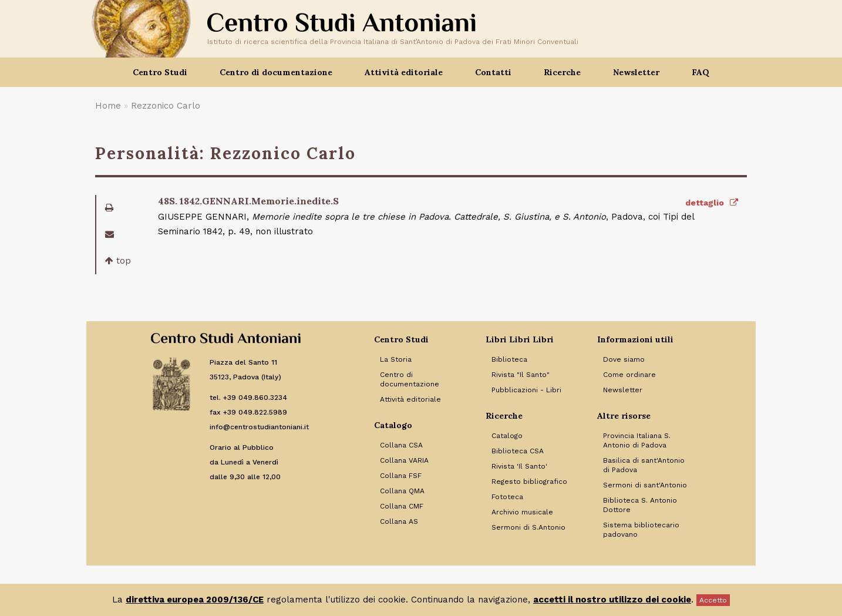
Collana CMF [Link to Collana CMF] (402, 506)
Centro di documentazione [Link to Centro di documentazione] (410, 379)
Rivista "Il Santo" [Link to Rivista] (521, 375)
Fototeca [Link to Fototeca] (507, 497)
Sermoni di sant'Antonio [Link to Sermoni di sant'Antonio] (645, 485)
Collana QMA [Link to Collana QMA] (402, 491)
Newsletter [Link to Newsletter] (623, 390)
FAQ (700, 72)
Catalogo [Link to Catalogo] (507, 436)
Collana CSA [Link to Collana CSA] (401, 445)
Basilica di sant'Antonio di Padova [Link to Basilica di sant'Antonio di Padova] (644, 465)
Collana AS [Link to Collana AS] (399, 521)
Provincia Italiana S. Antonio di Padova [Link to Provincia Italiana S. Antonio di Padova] (637, 440)
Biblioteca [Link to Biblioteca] (509, 359)
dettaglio (712, 203)
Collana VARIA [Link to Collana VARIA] (404, 460)
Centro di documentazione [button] (276, 72)
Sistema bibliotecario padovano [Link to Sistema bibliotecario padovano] (641, 530)
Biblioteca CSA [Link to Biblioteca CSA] (518, 451)
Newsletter (636, 72)
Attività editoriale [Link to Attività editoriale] (410, 399)
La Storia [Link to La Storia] (396, 359)
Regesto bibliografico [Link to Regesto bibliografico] (529, 482)
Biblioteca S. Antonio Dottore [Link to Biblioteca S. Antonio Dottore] (640, 505)
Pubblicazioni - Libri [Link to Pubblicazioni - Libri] (526, 390)
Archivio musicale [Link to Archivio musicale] (522, 512)
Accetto (713, 600)
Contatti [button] (493, 72)
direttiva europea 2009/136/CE (195, 600)
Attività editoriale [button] (404, 72)
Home (108, 106)
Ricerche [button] (562, 72)
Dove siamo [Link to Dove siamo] (624, 359)
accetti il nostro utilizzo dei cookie (612, 600)
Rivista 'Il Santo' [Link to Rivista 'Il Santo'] (519, 466)
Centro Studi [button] (160, 72)
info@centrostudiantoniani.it (259, 427)
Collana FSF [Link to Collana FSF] (401, 476)
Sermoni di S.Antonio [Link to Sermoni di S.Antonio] (528, 527)
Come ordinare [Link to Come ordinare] (629, 375)
